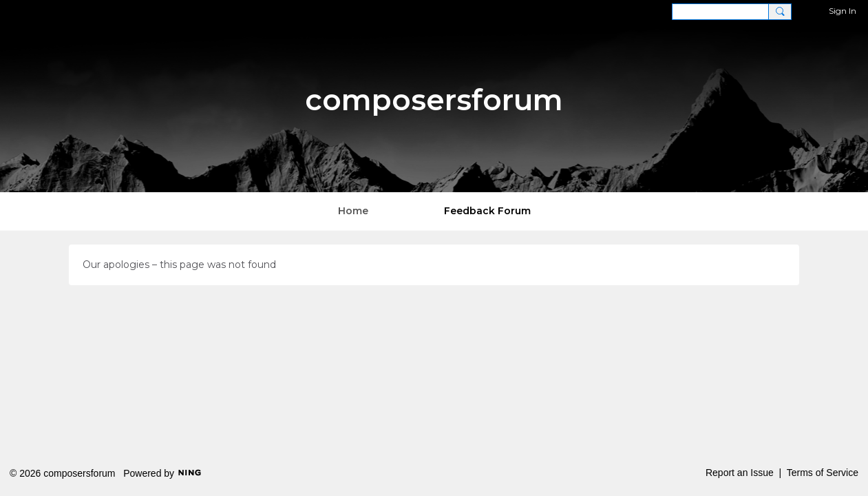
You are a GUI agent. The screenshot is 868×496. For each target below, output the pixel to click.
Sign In (843, 11)
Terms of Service (823, 473)
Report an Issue (740, 473)
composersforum (434, 100)
